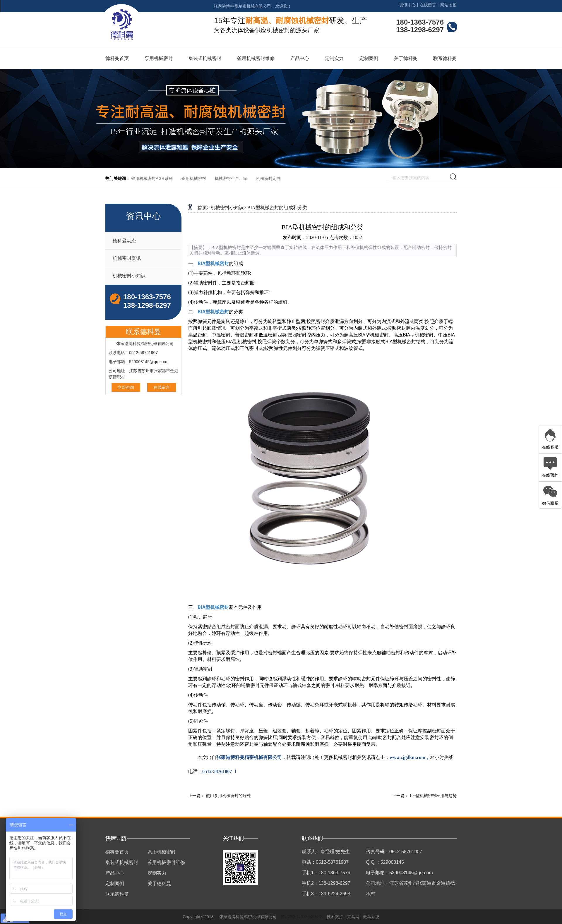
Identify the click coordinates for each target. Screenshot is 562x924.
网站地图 (448, 5)
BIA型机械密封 (213, 263)
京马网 (353, 917)
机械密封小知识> (228, 208)
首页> (204, 208)
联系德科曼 (445, 58)
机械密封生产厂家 (231, 178)
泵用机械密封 (159, 58)
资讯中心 (407, 5)
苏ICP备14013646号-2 (301, 917)
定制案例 (369, 58)
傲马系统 (371, 917)
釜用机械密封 (194, 178)
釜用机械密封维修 (256, 58)
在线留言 (428, 5)
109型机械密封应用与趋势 (433, 796)
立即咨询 (126, 387)
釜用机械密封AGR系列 (152, 178)
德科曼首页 (117, 58)
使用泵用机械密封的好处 (228, 796)
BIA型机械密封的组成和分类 (277, 208)
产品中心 (300, 58)
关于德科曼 (406, 58)
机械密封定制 (268, 178)
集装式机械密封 (205, 58)
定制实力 (334, 58)
